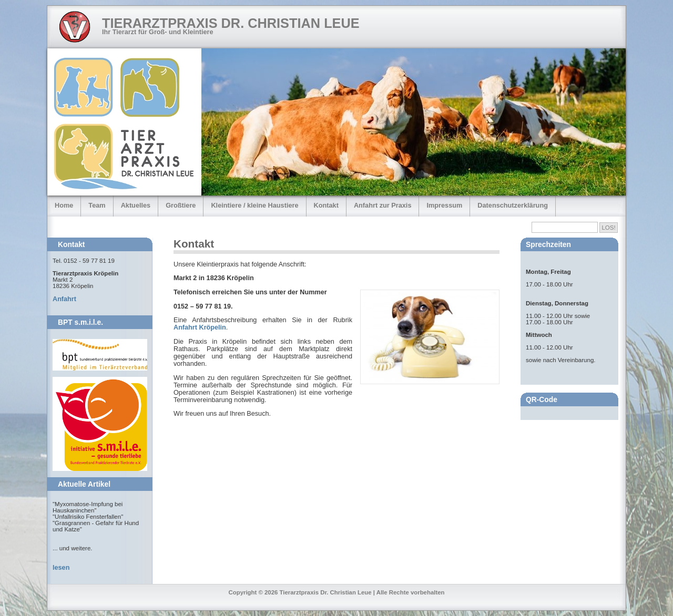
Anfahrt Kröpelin (200, 327)
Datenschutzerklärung (513, 205)
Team (97, 205)
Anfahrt (64, 299)
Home (64, 205)
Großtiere (181, 205)
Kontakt (326, 205)
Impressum (444, 205)
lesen (61, 568)
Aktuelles (136, 205)
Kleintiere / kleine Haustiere (254, 205)
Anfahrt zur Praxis (383, 205)
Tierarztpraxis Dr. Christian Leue (231, 23)
